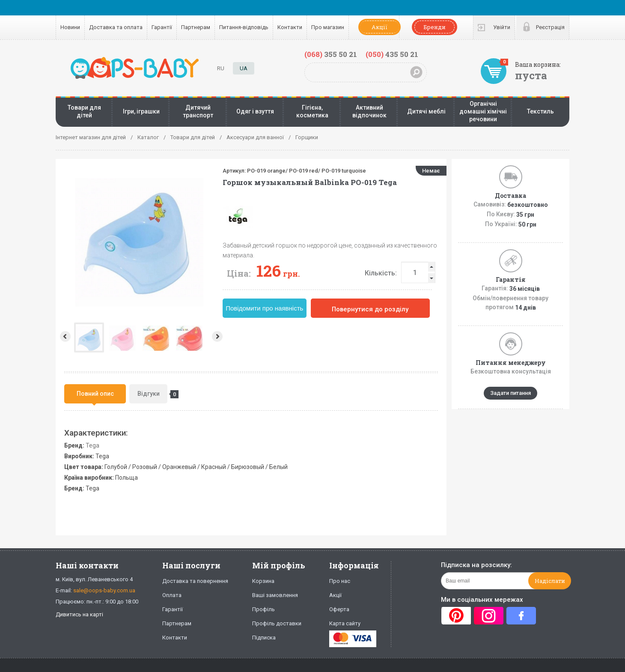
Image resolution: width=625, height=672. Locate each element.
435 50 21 (392, 54)
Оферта (339, 609)
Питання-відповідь (244, 27)
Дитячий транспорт (198, 111)
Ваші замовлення (275, 595)
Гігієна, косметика (312, 111)
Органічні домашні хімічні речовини (483, 111)
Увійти (502, 27)
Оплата (172, 595)
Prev (64, 336)
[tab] (95, 394)
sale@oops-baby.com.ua (104, 590)
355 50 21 (331, 54)
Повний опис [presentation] (95, 394)
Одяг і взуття (255, 111)
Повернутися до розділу (370, 309)
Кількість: (381, 273)
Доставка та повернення (195, 581)
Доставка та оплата (116, 27)
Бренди (435, 27)
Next (218, 336)
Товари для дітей (84, 111)
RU (221, 68)
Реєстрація (550, 27)
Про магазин (328, 27)
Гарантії (162, 27)
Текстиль (540, 111)
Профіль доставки (277, 623)
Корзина (263, 581)
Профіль (263, 609)
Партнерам (196, 27)
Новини (70, 27)
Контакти (290, 27)
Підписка (264, 638)
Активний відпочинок (369, 111)
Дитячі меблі (426, 111)
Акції (379, 27)
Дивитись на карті (79, 614)
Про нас (340, 581)
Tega (92, 445)
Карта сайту (345, 623)
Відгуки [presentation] (153, 394)
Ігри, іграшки (141, 111)
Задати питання (510, 393)
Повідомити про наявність (264, 308)
